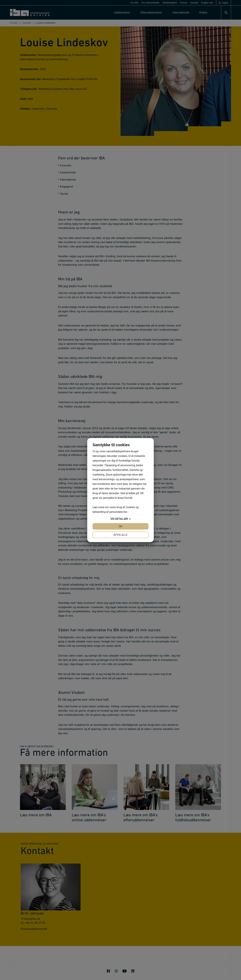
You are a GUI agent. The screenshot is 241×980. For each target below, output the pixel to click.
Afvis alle (120, 535)
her (125, 512)
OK (120, 526)
